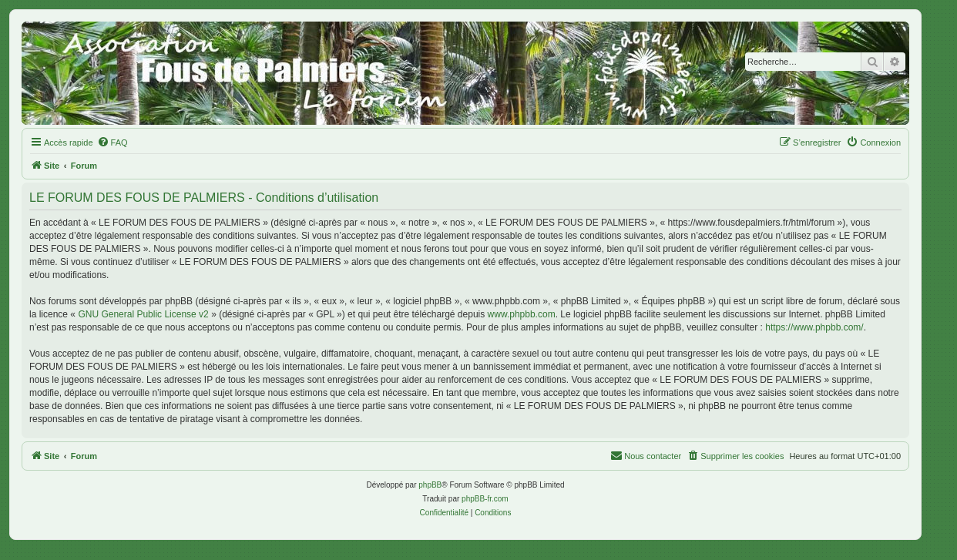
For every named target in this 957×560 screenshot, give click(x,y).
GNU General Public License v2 (143, 314)
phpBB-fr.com (485, 499)
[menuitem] (112, 143)
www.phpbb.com (522, 314)
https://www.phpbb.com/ (814, 327)
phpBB (430, 485)
